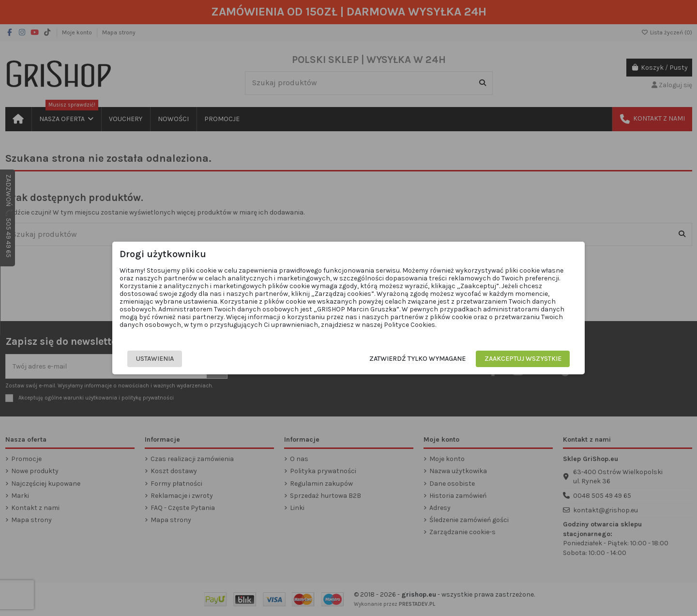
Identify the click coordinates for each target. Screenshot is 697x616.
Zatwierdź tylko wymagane (417, 359)
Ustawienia (155, 359)
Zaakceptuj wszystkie (523, 359)
